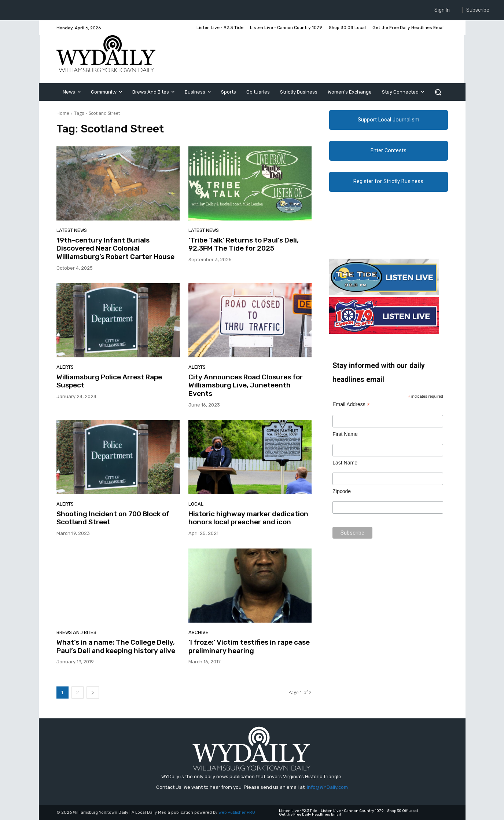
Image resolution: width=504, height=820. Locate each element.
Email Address (351, 405)
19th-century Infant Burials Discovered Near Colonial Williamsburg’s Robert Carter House (116, 249)
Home (63, 113)
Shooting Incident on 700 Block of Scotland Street (113, 518)
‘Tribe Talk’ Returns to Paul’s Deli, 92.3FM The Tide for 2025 (244, 244)
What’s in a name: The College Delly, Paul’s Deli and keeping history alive (116, 646)
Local (196, 504)
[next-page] (93, 693)
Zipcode (342, 492)
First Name (345, 434)
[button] (438, 92)
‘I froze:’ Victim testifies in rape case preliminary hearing (249, 646)
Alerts (65, 367)
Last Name (345, 463)
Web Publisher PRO (237, 812)
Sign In (442, 10)
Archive (198, 632)
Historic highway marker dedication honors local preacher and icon (248, 518)
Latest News (72, 230)
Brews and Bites (76, 632)
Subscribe (478, 10)
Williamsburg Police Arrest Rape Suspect (109, 381)
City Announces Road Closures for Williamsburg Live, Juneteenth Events (246, 385)
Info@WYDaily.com (327, 787)
